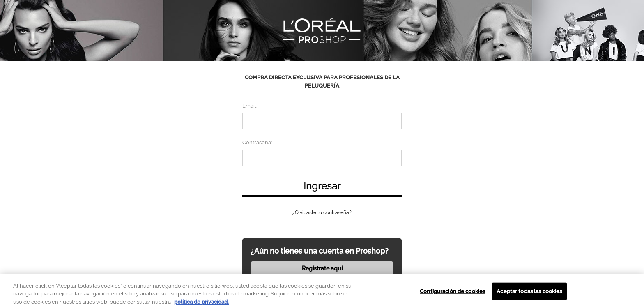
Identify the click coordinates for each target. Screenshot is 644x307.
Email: (250, 106)
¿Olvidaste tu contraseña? (322, 212)
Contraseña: (257, 142)
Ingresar (322, 186)
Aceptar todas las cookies (529, 293)
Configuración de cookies (452, 293)
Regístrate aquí (322, 268)
